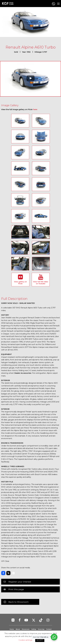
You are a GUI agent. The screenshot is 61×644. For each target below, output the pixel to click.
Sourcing (41, 629)
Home (12, 629)
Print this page (16, 589)
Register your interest (20, 582)
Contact (49, 629)
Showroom (26, 629)
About (18, 629)
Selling (34, 629)
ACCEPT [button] (40, 640)
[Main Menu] (58, 4)
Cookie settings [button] (25, 640)
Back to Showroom (19, 602)
